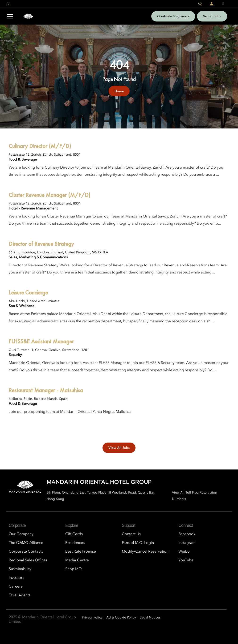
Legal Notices (150, 618)
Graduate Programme (173, 16)
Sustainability (20, 569)
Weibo (184, 552)
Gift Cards (74, 534)
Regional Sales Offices (28, 560)
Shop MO (74, 569)
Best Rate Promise (81, 552)
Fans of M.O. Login (138, 543)
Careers (16, 587)
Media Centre (77, 560)
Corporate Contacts (26, 552)
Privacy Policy (92, 618)
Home (119, 91)
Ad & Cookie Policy (121, 618)
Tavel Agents (20, 595)
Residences (75, 543)
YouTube (186, 560)
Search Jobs (212, 16)
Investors (16, 578)
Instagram (187, 543)
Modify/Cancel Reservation (145, 552)
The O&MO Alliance (26, 543)
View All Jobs (119, 448)
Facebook (187, 534)
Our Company (21, 534)
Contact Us (131, 534)
